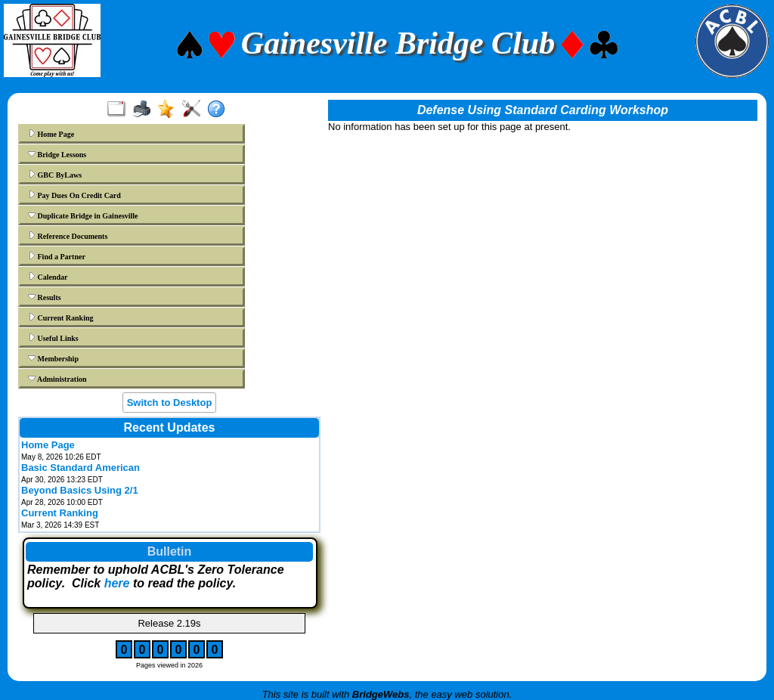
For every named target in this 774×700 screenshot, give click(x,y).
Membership (53, 358)
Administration (57, 379)
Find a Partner (57, 256)
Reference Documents (68, 236)
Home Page (51, 134)
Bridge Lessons (57, 154)
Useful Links (53, 338)
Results (45, 297)
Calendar (48, 277)
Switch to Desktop (170, 403)
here (117, 583)
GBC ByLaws (55, 175)
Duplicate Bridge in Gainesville (83, 215)
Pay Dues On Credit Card (74, 195)
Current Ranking (61, 317)
